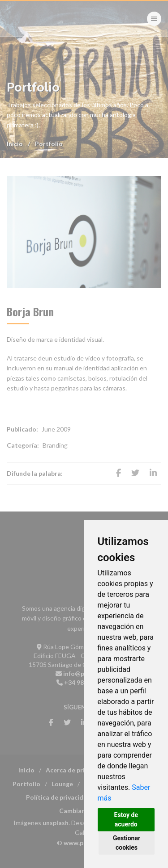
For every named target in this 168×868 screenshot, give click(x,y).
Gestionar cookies (127, 843)
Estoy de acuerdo (126, 820)
